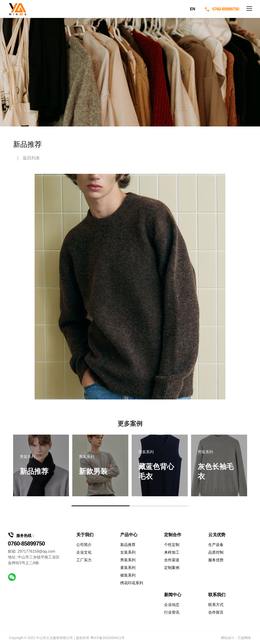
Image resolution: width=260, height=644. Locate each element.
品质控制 (216, 552)
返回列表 (31, 158)
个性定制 (172, 545)
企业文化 (84, 552)
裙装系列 (128, 575)
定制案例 (172, 568)
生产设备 (216, 545)
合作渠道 (172, 560)
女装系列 (128, 552)
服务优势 (216, 560)
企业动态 (172, 605)
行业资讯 (172, 612)
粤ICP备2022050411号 (107, 638)
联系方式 (216, 605)
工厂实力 (84, 560)
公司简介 (84, 545)
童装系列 (128, 568)
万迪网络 (244, 638)
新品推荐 (128, 545)
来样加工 (172, 552)
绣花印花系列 (132, 583)
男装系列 (128, 560)
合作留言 (216, 612)
